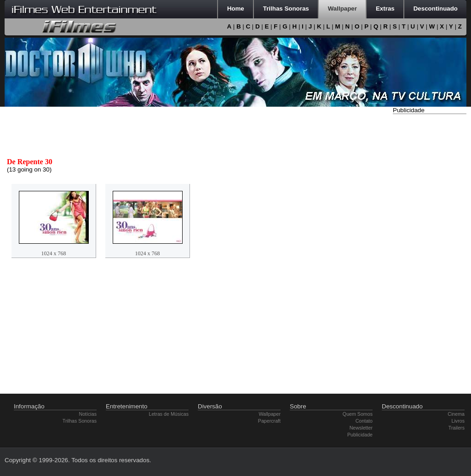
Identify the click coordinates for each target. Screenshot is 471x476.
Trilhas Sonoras (80, 421)
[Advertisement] (430, 254)
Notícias (88, 414)
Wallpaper (270, 414)
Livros (458, 421)
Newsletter (361, 428)
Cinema (456, 414)
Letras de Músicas (169, 414)
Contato (364, 421)
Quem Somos (358, 414)
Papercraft (269, 421)
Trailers (457, 428)
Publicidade (360, 435)
